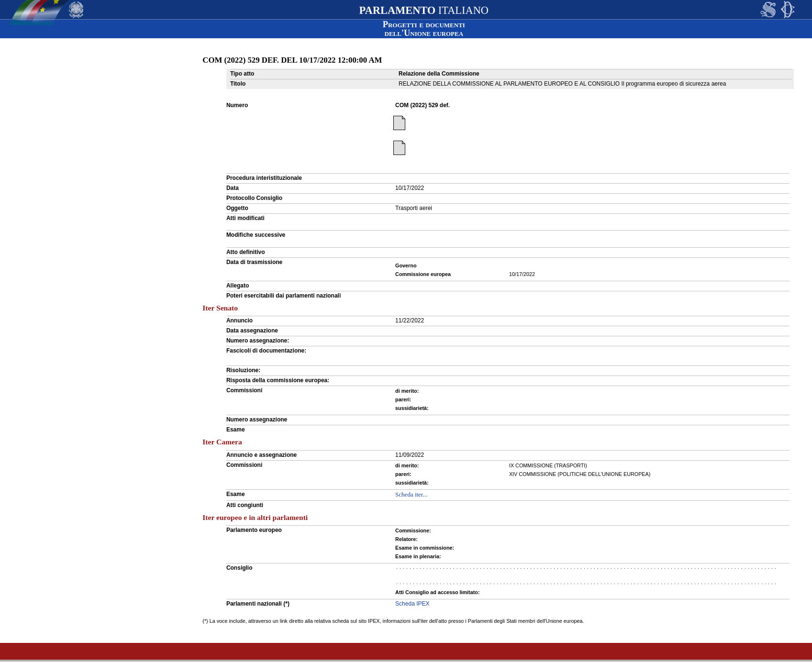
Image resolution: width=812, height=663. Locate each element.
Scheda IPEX (412, 604)
